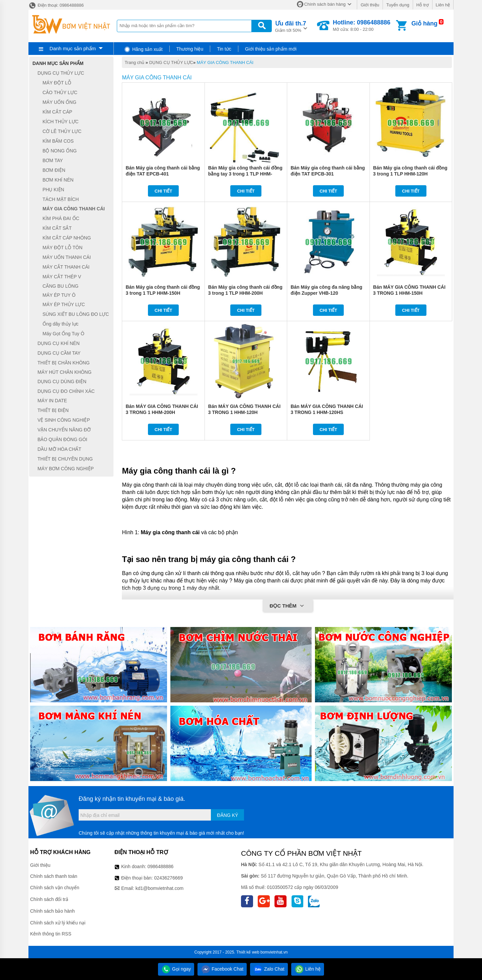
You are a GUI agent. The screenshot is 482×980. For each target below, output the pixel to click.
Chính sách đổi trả (49, 899)
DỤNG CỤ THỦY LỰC (171, 62)
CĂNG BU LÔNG (60, 286)
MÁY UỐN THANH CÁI (67, 257)
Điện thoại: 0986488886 (56, 5)
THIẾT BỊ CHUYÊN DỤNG (65, 459)
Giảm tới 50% (291, 26)
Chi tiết (164, 191)
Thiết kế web (248, 952)
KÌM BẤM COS (58, 141)
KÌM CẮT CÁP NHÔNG (67, 238)
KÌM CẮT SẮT (57, 228)
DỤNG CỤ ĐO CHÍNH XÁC (66, 391)
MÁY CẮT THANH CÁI (66, 267)
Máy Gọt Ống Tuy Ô (63, 334)
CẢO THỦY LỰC (60, 92)
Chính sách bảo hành (52, 911)
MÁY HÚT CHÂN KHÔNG (64, 372)
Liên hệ (443, 5)
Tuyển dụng (398, 5)
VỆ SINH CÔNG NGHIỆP (64, 420)
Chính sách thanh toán (54, 876)
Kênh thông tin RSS (51, 934)
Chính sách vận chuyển (55, 888)
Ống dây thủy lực (61, 324)
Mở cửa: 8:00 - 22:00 (361, 25)
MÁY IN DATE (52, 401)
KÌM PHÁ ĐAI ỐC (61, 218)
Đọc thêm (288, 606)
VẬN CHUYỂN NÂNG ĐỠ (64, 430)
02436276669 (168, 878)
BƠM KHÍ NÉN (58, 180)
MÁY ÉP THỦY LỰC (64, 304)
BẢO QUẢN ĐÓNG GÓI (62, 439)
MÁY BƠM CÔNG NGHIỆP (66, 469)
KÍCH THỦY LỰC (61, 122)
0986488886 (161, 866)
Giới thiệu (370, 5)
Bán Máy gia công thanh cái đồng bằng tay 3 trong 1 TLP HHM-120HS (245, 174)
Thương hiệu (190, 49)
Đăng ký (227, 815)
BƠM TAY (53, 160)
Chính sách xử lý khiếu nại (58, 923)
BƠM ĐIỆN (54, 170)
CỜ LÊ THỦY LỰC (62, 131)
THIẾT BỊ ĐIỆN (53, 410)
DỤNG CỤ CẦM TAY (59, 353)
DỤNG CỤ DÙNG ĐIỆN (62, 381)
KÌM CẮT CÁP (57, 112)
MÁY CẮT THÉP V (62, 277)
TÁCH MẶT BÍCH (61, 199)
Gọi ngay (176, 969)
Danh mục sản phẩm (73, 48)
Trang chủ (134, 62)
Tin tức (224, 49)
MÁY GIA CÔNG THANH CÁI (225, 62)
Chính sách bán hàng (325, 4)
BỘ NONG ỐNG (60, 151)
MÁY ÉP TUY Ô (59, 295)
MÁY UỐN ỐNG (59, 102)
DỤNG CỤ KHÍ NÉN (59, 343)
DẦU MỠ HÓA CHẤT (59, 449)
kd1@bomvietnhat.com (159, 888)
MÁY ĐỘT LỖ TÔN (62, 248)
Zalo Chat (269, 969)
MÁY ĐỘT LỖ (57, 83)
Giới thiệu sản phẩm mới (271, 49)
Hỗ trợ (423, 5)
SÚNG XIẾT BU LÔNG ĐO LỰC (76, 314)
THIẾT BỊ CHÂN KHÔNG (64, 363)
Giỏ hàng (424, 23)
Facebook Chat (222, 969)
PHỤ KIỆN (53, 190)
